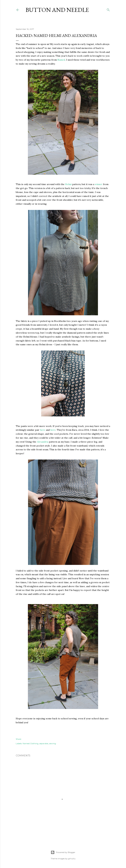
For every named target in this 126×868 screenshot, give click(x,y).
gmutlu (72, 859)
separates (44, 743)
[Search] (108, 9)
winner (99, 184)
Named (61, 60)
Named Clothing (31, 743)
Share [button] (18, 739)
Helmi (68, 184)
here (43, 430)
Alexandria (43, 442)
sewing (53, 743)
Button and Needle (57, 10)
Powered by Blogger (63, 852)
